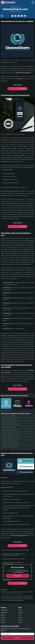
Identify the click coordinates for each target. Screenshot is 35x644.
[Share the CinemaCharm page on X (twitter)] (16, 16)
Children (3, 622)
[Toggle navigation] (33, 2)
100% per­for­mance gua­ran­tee (23, 73)
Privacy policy (25, 571)
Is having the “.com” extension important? (13, 559)
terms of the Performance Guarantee (15, 600)
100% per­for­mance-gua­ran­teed (19, 536)
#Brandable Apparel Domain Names (10, 439)
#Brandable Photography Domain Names (11, 433)
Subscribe (17, 638)
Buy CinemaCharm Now (14, 89)
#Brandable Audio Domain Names (9, 416)
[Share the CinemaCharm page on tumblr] (19, 16)
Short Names (4, 610)
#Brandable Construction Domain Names (11, 444)
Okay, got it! (17, 576)
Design (3, 615)
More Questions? (7, 580)
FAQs (20, 615)
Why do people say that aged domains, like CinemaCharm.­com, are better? (14, 555)
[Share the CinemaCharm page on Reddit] (25, 16)
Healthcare (4, 613)
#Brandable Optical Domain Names (9, 430)
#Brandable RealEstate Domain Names (10, 447)
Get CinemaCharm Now (14, 546)
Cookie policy (19, 571)
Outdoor (3, 620)
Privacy (20, 620)
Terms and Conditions (18, 572)
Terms (20, 617)
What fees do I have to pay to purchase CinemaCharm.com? (13, 563)
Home (20, 610)
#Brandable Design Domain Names (9, 422)
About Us (21, 613)
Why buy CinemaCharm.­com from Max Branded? (15, 550)
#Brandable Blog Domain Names (9, 419)
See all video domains (6, 411)
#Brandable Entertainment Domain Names (11, 424)
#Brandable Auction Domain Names (10, 441)
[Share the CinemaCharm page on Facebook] (12, 16)
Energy (3, 617)
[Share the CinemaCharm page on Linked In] (22, 16)
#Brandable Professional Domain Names (11, 436)
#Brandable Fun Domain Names (9, 427)
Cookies (20, 622)
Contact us (20, 79)
